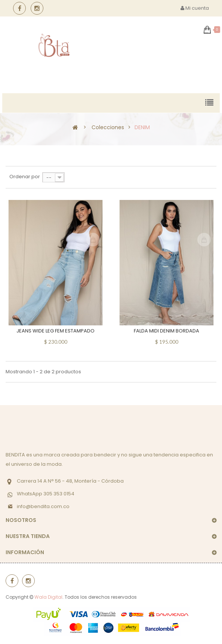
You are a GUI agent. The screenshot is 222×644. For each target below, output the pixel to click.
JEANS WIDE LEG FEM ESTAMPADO (55, 331)
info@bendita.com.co (43, 506)
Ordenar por (25, 177)
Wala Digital (48, 597)
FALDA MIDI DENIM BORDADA (166, 331)
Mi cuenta (195, 8)
